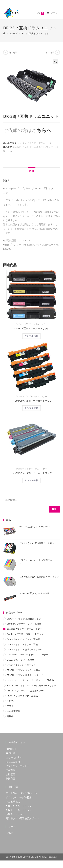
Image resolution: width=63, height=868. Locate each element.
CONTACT (11, 749)
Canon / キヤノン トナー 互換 (22, 644)
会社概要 (10, 774)
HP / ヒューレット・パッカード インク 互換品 (30, 680)
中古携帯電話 (13, 711)
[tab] (32, 171)
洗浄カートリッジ (15, 814)
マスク (10, 706)
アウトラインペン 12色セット (22, 793)
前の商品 (13, 52)
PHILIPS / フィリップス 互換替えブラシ (26, 691)
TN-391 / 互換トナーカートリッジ (32, 328)
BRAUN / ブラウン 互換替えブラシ (24, 619)
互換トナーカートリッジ (19, 810)
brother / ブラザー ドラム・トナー (37, 143)
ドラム (25, 147)
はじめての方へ (14, 757)
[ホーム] (4, 33)
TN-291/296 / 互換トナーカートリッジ (31, 473)
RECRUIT (10, 753)
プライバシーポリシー (17, 766)
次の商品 (50, 52)
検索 (54, 509)
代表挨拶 (10, 770)
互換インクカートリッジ (19, 806)
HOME (9, 833)
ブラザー (51, 147)
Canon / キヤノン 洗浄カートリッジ (25, 649)
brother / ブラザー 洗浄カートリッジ (25, 634)
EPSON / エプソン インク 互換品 (24, 670)
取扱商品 (10, 778)
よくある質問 (13, 762)
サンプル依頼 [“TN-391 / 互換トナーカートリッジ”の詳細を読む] (32, 336)
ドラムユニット (37, 147)
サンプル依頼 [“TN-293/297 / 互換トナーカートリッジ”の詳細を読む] (32, 408)
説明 (32, 171)
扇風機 (10, 716)
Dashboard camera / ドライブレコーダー (28, 655)
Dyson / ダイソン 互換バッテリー (23, 665)
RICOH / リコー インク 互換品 (22, 696)
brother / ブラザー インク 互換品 (24, 624)
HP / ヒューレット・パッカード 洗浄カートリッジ (31, 685)
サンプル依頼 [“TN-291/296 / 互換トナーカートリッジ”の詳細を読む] (32, 480)
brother (17, 147)
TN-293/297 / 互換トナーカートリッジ (31, 401)
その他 (10, 701)
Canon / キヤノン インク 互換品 (23, 639)
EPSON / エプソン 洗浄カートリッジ (25, 675)
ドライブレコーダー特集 (19, 797)
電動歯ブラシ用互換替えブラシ (22, 818)
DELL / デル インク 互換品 (20, 660)
